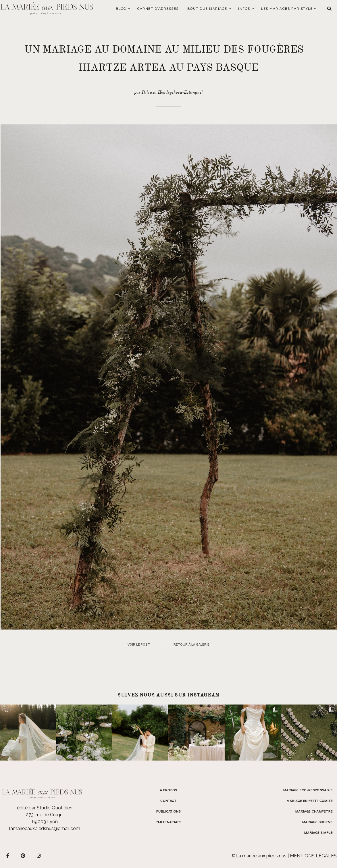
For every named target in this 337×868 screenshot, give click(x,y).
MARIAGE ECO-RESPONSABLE (308, 790)
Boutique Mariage (207, 9)
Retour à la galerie (191, 645)
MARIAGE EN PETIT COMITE (310, 801)
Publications (168, 812)
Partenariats (168, 822)
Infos (244, 9)
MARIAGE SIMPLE (319, 833)
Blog (121, 9)
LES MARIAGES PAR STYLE (287, 9)
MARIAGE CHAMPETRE (314, 812)
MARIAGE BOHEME (318, 822)
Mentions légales (313, 856)
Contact (168, 801)
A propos (168, 790)
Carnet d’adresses (158, 9)
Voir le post (139, 645)
